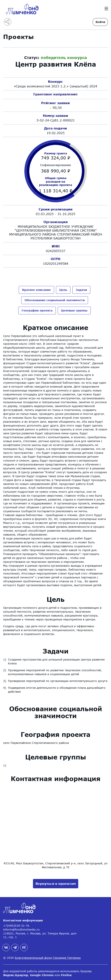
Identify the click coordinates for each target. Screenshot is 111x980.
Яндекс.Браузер (16, 973)
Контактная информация (23, 919)
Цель (63, 290)
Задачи (81, 290)
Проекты (19, 37)
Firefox (66, 973)
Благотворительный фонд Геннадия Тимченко (48, 956)
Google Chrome (42, 973)
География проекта (37, 309)
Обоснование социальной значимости (55, 300)
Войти (100, 22)
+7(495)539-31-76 (16, 924)
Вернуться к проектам (56, 882)
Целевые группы (74, 309)
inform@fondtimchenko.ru (21, 928)
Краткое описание (36, 290)
